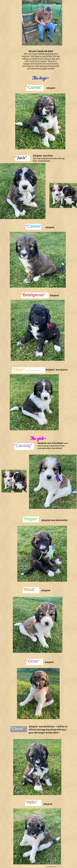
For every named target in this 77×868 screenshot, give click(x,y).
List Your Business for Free (51, 867)
